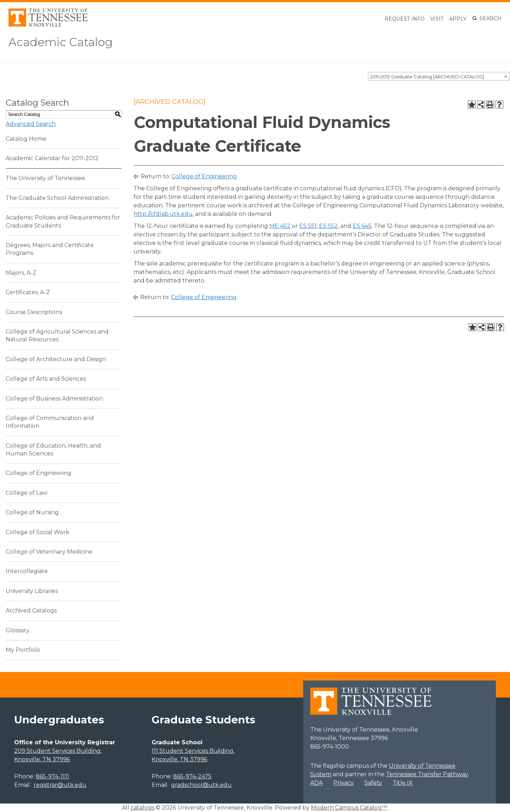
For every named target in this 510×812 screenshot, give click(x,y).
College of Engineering (38, 473)
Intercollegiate (27, 571)
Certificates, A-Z (28, 292)
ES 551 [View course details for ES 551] (308, 226)
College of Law (27, 493)
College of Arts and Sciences (46, 379)
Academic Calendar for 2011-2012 (52, 158)
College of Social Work (38, 532)
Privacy (344, 783)
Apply (458, 19)
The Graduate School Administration (57, 198)
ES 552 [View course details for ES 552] (328, 226)
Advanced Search (31, 124)
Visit (437, 19)
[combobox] (439, 76)
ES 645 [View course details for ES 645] (362, 226)
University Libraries (32, 591)
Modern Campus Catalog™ (349, 808)
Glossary (18, 630)
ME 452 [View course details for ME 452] (280, 226)
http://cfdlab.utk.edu (163, 214)
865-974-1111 (52, 776)
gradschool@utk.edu (201, 785)
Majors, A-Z (21, 273)
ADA (316, 783)
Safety (373, 783)
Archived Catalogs (31, 611)
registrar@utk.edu (60, 785)
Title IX (403, 783)
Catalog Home (26, 139)
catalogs (143, 808)
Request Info (405, 19)
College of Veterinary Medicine (49, 552)
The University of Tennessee (45, 178)
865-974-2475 (192, 776)
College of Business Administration (54, 399)
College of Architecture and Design (56, 359)
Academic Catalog (61, 42)
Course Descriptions (34, 312)
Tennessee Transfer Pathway (427, 774)
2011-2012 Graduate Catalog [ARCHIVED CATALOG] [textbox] (427, 77)
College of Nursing (32, 512)
